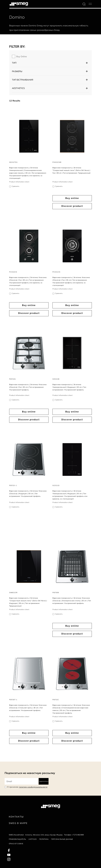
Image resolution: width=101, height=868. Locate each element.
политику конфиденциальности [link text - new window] (33, 787)
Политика (44, 839)
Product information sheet (19, 182)
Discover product (72, 206)
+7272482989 (78, 835)
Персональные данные (62, 839)
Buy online (22, 56)
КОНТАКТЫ (16, 817)
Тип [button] (14, 63)
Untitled (33, 839)
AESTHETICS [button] (18, 88)
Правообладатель (17, 839)
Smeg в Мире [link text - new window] (18, 823)
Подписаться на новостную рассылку (30, 773)
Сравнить (16, 186)
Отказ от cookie (16, 844)
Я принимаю (27, 787)
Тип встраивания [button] (23, 80)
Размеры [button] (17, 71)
